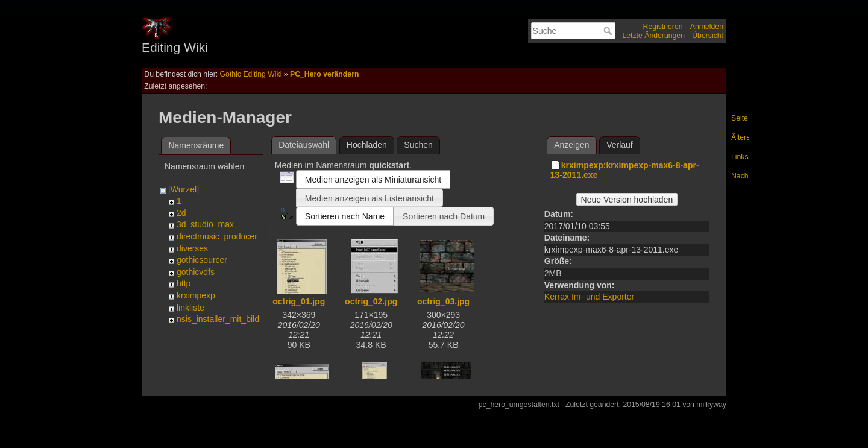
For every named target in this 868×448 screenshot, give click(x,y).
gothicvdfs (196, 272)
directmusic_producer (217, 236)
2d (181, 213)
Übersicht (708, 36)
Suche (609, 31)
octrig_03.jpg (443, 301)
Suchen (418, 145)
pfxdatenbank (202, 331)
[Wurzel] (184, 189)
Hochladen (367, 145)
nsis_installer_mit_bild (218, 319)
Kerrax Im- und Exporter (589, 297)
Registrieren (663, 27)
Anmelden (707, 27)
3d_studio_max (205, 224)
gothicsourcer (202, 260)
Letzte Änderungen (653, 36)
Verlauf (620, 145)
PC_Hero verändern (324, 74)
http (184, 283)
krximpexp (196, 295)
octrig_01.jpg (299, 301)
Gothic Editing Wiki (251, 74)
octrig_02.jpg (371, 301)
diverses (192, 248)
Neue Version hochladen (627, 200)
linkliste (190, 308)
